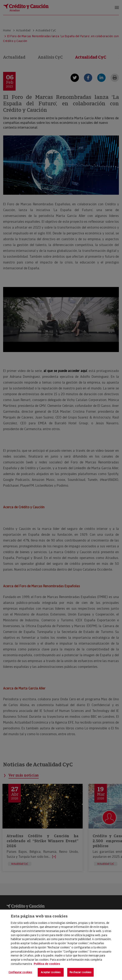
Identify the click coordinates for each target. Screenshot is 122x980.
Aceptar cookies (51, 972)
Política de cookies (47, 964)
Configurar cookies (20, 972)
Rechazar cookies (80, 972)
